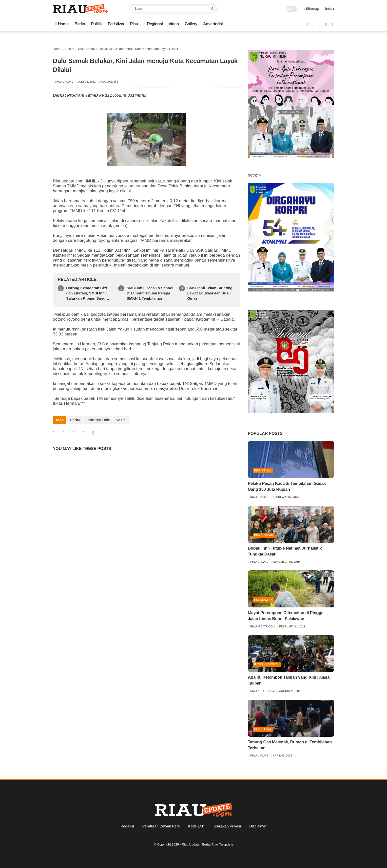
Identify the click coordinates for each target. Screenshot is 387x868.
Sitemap (311, 9)
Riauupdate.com (68, 181)
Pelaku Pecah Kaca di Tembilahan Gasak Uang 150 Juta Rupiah (287, 486)
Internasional (267, 664)
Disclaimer (258, 826)
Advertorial (213, 24)
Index (329, 9)
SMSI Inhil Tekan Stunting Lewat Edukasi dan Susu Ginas (210, 293)
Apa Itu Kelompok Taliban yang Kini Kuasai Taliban (289, 680)
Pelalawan (263, 600)
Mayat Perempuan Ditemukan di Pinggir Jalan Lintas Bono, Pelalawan (286, 616)
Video (174, 24)
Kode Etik (196, 826)
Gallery (191, 24)
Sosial (70, 49)
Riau (134, 24)
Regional (155, 24)
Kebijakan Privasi (227, 826)
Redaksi (127, 826)
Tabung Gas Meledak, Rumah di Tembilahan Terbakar (290, 745)
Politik (96, 24)
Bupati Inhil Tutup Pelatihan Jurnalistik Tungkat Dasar (285, 551)
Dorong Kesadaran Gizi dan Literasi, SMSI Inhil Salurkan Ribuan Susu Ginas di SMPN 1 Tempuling (87, 293)
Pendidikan (264, 535)
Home (62, 24)
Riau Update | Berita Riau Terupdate (207, 844)
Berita (80, 24)
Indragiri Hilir (98, 420)
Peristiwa (116, 24)
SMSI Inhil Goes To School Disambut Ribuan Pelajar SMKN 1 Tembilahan (150, 293)
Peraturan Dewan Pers (161, 826)
